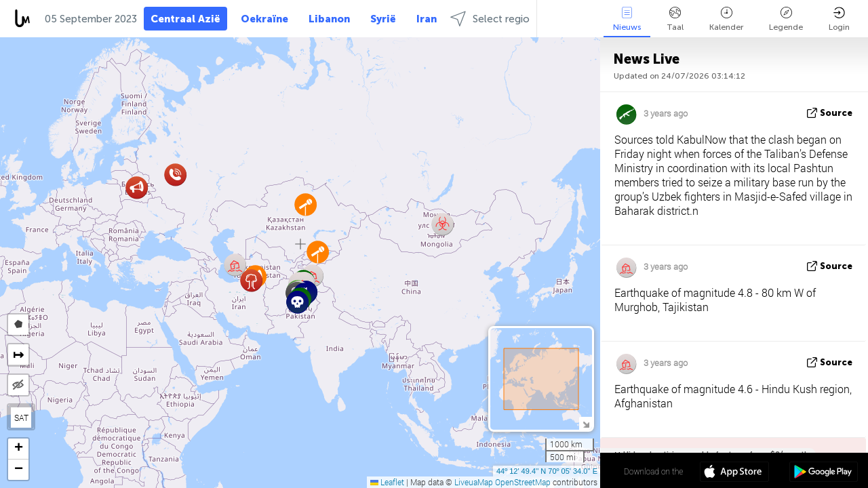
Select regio (490, 19)
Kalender (726, 19)
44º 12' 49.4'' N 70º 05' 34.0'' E (547, 471)
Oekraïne (264, 19)
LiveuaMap (474, 482)
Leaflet (387, 482)
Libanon (329, 19)
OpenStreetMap (523, 482)
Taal (675, 19)
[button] (175, 175)
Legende (786, 19)
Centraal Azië (185, 19)
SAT (21, 418)
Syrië (383, 19)
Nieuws (627, 19)
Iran (427, 19)
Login (839, 19)
